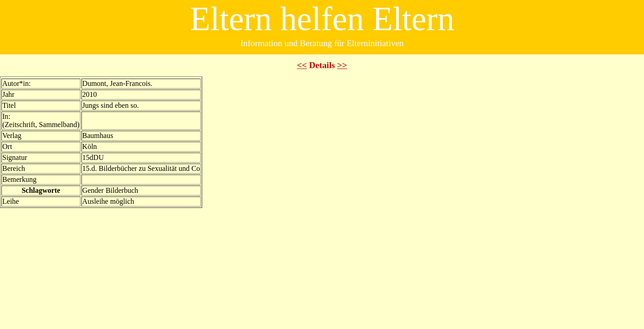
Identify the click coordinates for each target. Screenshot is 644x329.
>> (342, 65)
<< (302, 65)
